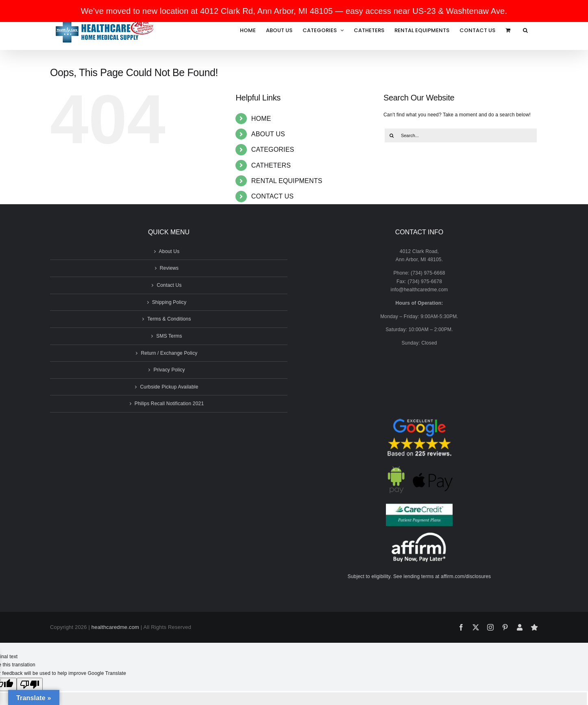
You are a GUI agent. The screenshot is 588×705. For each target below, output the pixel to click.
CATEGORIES (273, 150)
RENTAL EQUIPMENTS (287, 181)
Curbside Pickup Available (169, 387)
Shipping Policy (169, 302)
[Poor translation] (30, 684)
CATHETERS (271, 165)
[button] (525, 30)
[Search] (392, 135)
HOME (261, 119)
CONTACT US (272, 196)
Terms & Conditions (169, 319)
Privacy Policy (169, 370)
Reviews (169, 268)
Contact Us (169, 285)
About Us (169, 251)
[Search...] (461, 135)
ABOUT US (268, 134)
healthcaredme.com (115, 627)
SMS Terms (169, 336)
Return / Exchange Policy (169, 353)
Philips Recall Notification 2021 (169, 404)
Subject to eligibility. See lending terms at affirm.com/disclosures (419, 576)
